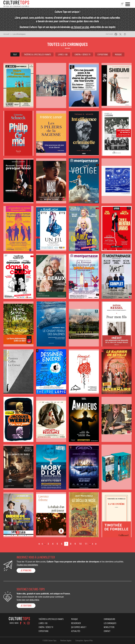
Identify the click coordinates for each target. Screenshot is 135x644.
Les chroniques (19, 34)
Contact (107, 631)
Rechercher (76, 623)
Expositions (103, 54)
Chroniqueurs (109, 619)
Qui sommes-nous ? (79, 627)
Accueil (6, 34)
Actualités (76, 631)
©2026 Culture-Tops (49, 640)
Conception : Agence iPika (84, 640)
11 (87, 543)
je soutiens (26, 606)
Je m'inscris (26, 570)
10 (81, 543)
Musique (118, 54)
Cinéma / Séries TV (83, 54)
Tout (15, 54)
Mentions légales (66, 640)
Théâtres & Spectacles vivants (37, 54)
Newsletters (109, 627)
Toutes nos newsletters (27, 565)
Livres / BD (63, 54)
